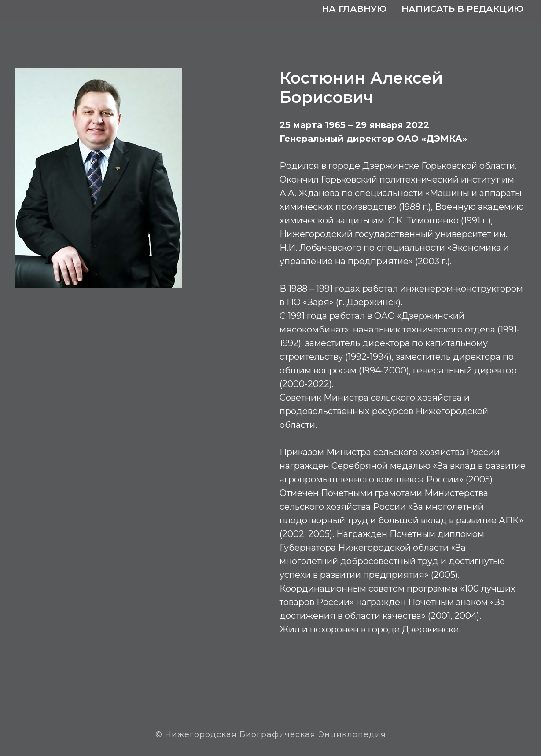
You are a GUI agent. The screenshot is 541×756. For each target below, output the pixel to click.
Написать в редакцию (462, 9)
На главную (354, 9)
